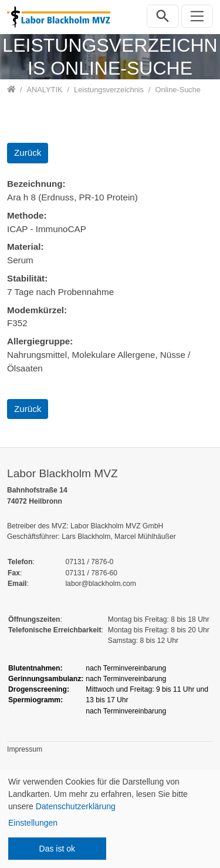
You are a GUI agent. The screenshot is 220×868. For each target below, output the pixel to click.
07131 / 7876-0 (89, 562)
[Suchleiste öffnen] (163, 16)
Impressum (25, 749)
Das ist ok (57, 849)
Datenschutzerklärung (76, 806)
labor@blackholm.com (100, 584)
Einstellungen (33, 823)
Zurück (28, 153)
